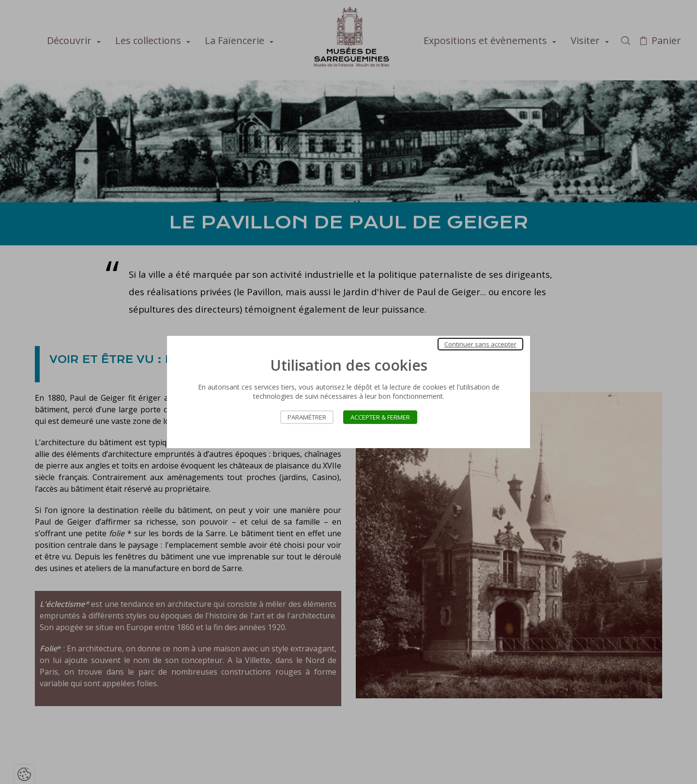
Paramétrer (307, 417)
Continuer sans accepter (480, 344)
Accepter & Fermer (380, 417)
